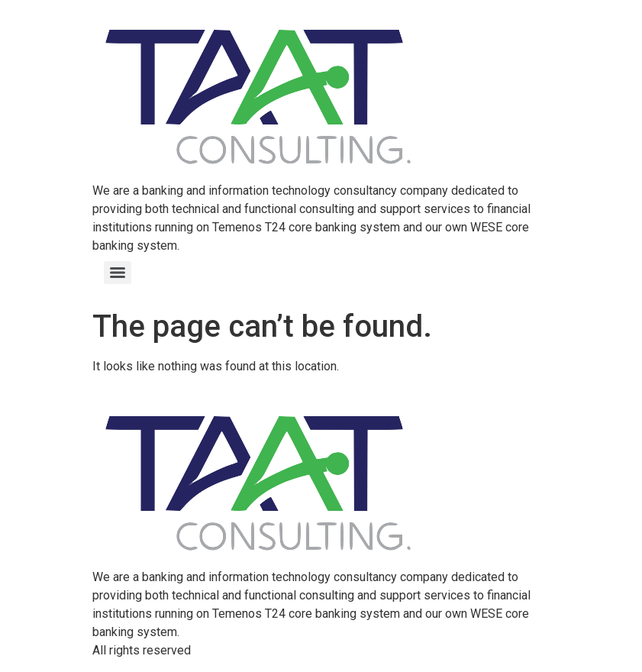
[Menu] (118, 273)
